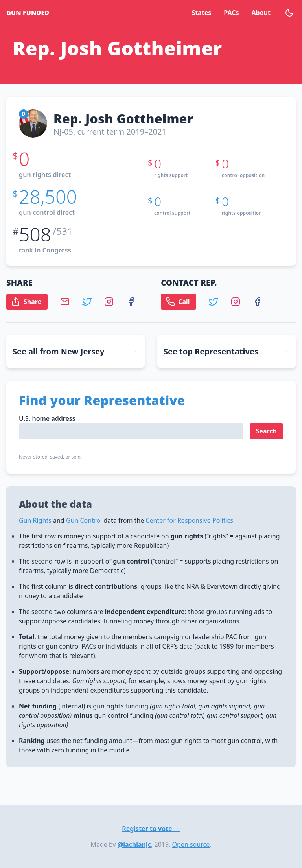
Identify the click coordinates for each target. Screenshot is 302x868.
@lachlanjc (134, 844)
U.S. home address (47, 418)
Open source (191, 844)
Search (266, 431)
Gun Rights (35, 520)
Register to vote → (151, 829)
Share (26, 302)
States (201, 13)
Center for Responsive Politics (189, 520)
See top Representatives (211, 351)
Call (178, 302)
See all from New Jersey (58, 351)
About (261, 13)
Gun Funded (28, 13)
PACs (231, 13)
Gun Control (84, 520)
